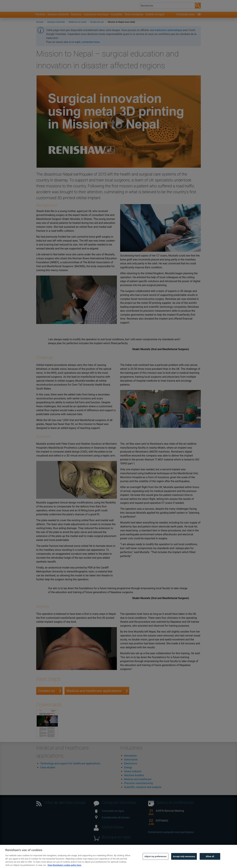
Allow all (210, 862)
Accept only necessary (184, 862)
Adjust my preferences (156, 862)
